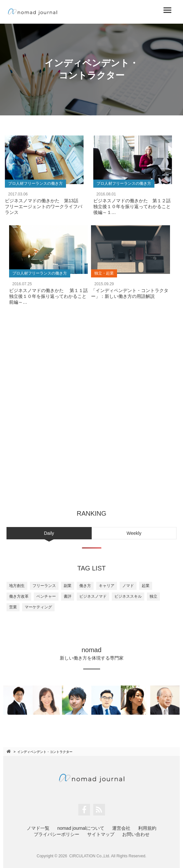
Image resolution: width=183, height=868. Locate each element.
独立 (153, 596)
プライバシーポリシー (57, 834)
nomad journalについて (81, 828)
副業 (68, 586)
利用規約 (147, 828)
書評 (68, 596)
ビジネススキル (128, 596)
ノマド (128, 586)
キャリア (107, 586)
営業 (13, 607)
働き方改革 (19, 596)
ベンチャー (46, 596)
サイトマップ (101, 834)
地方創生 (17, 586)
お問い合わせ (136, 834)
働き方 (85, 586)
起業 (146, 586)
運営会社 (121, 828)
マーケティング (38, 607)
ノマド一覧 (38, 828)
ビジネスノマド (93, 596)
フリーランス (44, 586)
